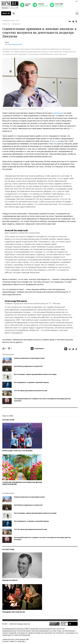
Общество (6, 24)
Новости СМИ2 (8, 416)
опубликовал (58, 113)
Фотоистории (8, 420)
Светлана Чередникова (13, 44)
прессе (54, 141)
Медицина (16, 24)
